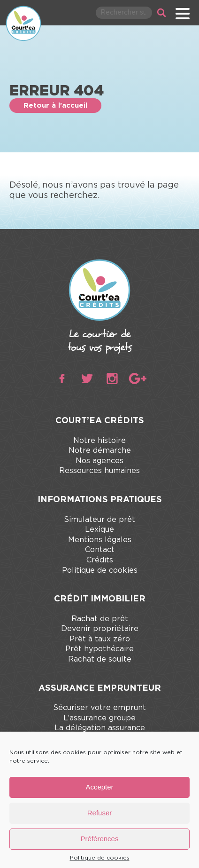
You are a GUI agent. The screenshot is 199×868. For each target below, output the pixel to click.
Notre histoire (99, 441)
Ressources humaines (99, 471)
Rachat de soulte (100, 659)
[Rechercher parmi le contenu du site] (124, 13)
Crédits (100, 560)
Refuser (100, 813)
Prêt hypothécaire (99, 649)
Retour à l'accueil (55, 106)
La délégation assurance (100, 728)
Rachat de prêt (100, 619)
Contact (100, 550)
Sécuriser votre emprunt (99, 708)
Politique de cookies (100, 858)
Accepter (99, 787)
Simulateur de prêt (99, 520)
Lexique (99, 529)
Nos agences (99, 461)
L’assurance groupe (99, 718)
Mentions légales (100, 540)
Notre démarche (100, 450)
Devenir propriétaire (100, 629)
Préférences (100, 839)
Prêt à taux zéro (100, 639)
